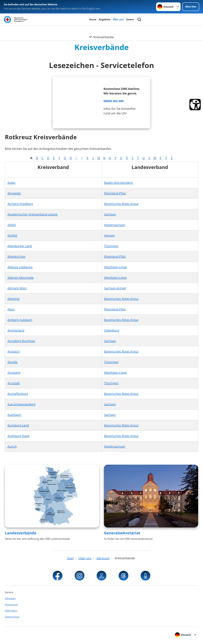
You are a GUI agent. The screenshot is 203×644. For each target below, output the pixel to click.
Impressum (11, 605)
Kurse (93, 19)
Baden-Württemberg (119, 183)
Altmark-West (17, 288)
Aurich (12, 446)
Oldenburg (112, 330)
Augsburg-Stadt (18, 436)
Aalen (11, 183)
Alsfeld (12, 235)
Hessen (109, 235)
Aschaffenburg (18, 394)
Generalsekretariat (122, 533)
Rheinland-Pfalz (115, 193)
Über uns (118, 19)
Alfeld (12, 225)
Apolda (12, 362)
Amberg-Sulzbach (20, 320)
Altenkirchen (16, 256)
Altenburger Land (20, 246)
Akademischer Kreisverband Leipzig (33, 214)
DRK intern (11, 611)
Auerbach (14, 415)
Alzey (11, 309)
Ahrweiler (14, 193)
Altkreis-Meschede (21, 278)
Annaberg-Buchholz (21, 341)
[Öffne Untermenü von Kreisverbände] (101, 30)
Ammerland (16, 330)
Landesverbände (21, 533)
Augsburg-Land (18, 425)
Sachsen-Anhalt (115, 288)
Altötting (14, 299)
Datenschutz (12, 617)
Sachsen (110, 214)
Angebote (105, 19)
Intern (130, 19)
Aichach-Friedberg (20, 204)
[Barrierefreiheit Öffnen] (195, 105)
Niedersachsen (115, 225)
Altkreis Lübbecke (20, 267)
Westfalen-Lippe (115, 267)
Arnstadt (14, 383)
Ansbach (14, 351)
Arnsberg (14, 373)
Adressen (10, 598)
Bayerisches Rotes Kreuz (121, 204)
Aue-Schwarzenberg (22, 404)
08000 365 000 (113, 101)
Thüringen (111, 246)
